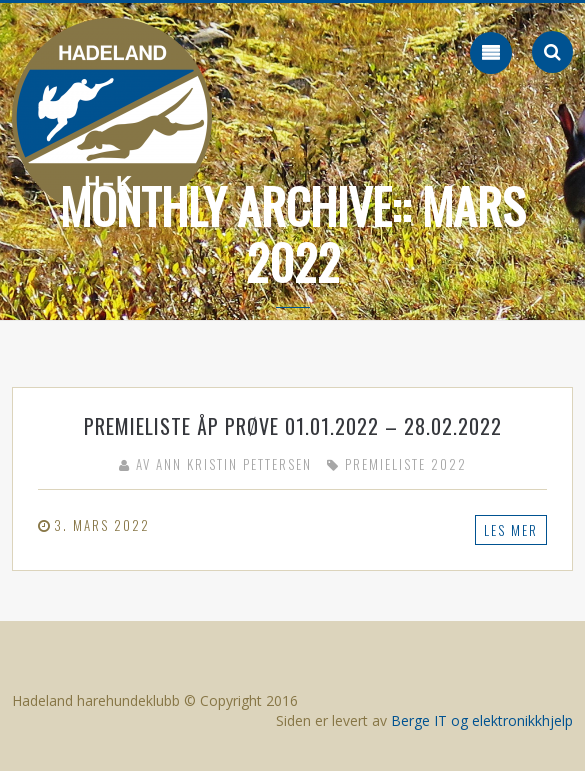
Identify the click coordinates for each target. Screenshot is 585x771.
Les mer (511, 530)
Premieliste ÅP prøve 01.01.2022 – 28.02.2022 (293, 426)
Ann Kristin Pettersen (234, 464)
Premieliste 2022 (406, 464)
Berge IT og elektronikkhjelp (482, 720)
